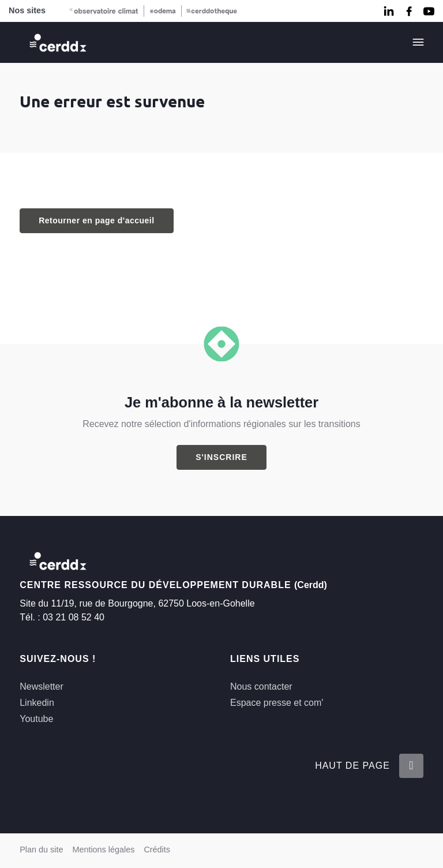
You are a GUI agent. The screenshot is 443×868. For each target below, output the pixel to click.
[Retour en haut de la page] (411, 766)
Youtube (36, 719)
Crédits (157, 850)
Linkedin (37, 703)
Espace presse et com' (277, 703)
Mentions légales (103, 850)
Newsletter (42, 686)
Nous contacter (261, 686)
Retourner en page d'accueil (96, 220)
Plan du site (41, 850)
